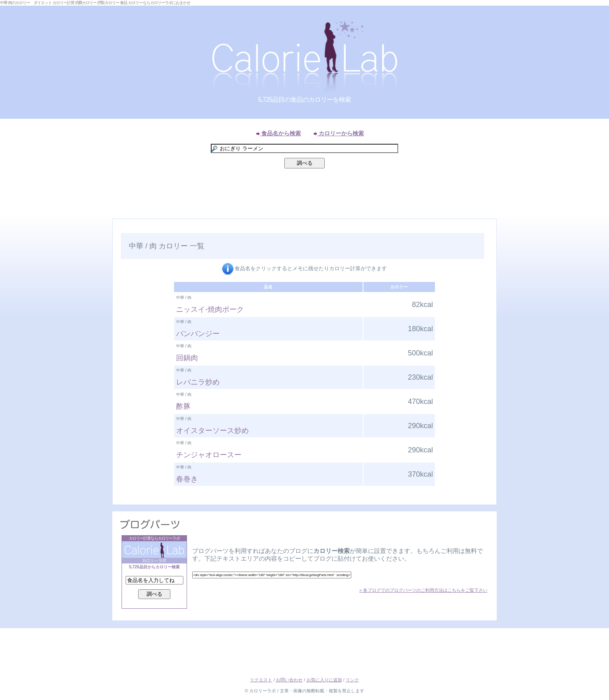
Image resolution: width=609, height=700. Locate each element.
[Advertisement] (304, 195)
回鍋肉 (187, 358)
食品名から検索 (279, 133)
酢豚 (183, 406)
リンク (352, 680)
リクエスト (261, 680)
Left (8, 228)
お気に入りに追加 (324, 680)
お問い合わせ (289, 680)
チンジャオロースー (209, 455)
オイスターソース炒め (212, 431)
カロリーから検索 (339, 133)
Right (601, 228)
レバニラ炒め (198, 382)
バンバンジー (198, 334)
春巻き (187, 479)
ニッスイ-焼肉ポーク (210, 309)
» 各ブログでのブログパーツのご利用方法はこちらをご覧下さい (423, 590)
